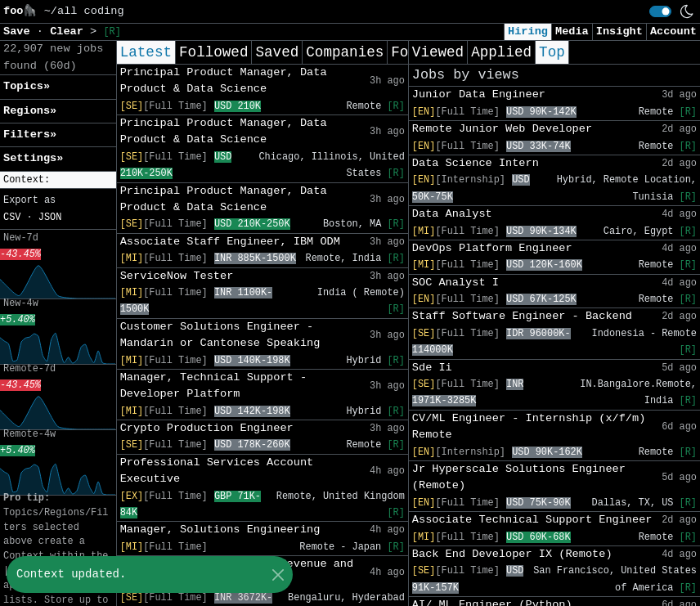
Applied (501, 52)
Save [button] (20, 31)
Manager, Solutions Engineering (220, 530)
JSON (50, 218)
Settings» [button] (33, 158)
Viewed (438, 52)
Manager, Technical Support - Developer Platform (213, 386)
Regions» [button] (30, 111)
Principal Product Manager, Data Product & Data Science (224, 81)
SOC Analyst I (455, 283)
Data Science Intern (476, 163)
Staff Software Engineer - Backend (522, 316)
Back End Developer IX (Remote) (512, 554)
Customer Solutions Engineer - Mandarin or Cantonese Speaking (220, 335)
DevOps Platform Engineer (492, 248)
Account (673, 31)
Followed (213, 52)
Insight (619, 31)
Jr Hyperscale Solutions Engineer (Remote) (519, 477)
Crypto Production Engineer (207, 428)
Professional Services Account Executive (217, 471)
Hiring (528, 31)
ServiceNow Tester (177, 276)
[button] (58, 180)
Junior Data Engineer (479, 94)
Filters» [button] (30, 135)
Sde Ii (432, 368)
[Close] (278, 575)
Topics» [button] (27, 86)
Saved (277, 52)
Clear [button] (70, 31)
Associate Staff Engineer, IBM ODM (230, 242)
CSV (12, 218)
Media (572, 31)
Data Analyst (452, 214)
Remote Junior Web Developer (502, 129)
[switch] (660, 11)
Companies (345, 52)
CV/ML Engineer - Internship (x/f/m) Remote (529, 426)
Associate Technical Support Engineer (532, 520)
